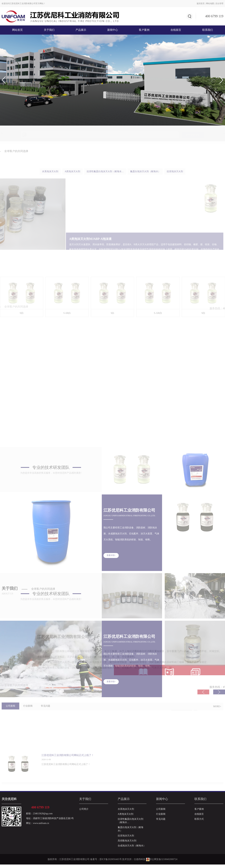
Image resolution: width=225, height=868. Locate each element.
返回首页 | (201, 3)
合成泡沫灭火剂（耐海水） (132, 849)
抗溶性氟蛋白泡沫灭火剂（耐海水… (131, 824)
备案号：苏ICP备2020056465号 (106, 863)
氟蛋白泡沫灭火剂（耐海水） (131, 832)
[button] (221, 80)
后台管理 (219, 3)
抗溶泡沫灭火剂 (126, 839)
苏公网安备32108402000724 (162, 863)
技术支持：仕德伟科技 (134, 863)
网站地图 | (211, 3)
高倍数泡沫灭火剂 (127, 844)
